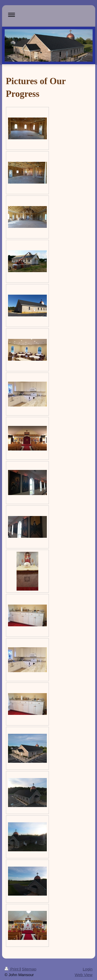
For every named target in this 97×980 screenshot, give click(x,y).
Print (12, 969)
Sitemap (29, 969)
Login (88, 969)
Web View (84, 975)
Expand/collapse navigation (49, 15)
